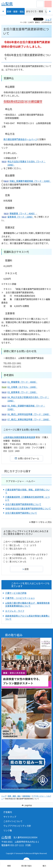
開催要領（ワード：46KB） (23, 213)
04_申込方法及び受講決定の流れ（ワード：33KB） (28, 399)
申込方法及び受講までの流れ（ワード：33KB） (26, 163)
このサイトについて (13, 821)
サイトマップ (10, 817)
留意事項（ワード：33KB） (21, 217)
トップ (4, 796)
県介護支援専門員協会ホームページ (20, 139)
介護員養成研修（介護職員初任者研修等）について (27, 498)
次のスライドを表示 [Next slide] (50, 11)
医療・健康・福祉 (14, 796)
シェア (48, 19)
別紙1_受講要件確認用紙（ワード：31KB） (30, 181)
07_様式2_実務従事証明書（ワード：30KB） (29, 419)
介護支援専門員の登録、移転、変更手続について (27, 491)
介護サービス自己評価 (16, 593)
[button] (40, 4)
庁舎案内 (8, 812)
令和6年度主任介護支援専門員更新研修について (28, 508)
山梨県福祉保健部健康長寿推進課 (19, 437)
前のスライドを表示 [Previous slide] (3, 11)
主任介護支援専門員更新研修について (23, 504)
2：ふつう (31, 545)
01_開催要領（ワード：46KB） (22, 382)
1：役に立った (13, 545)
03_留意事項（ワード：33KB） (22, 392)
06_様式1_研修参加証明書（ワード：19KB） (29, 414)
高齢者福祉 (26, 796)
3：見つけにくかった (16, 562)
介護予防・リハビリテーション (20, 598)
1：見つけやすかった (16, 558)
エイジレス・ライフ (15, 611)
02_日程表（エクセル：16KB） (22, 387)
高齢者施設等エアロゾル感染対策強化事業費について (27, 617)
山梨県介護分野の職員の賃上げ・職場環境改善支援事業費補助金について (27, 604)
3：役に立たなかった (16, 548)
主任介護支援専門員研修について (21, 513)
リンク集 (8, 830)
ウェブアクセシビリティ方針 (17, 826)
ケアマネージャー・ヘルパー (21, 481)
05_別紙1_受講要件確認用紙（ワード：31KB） (26, 407)
